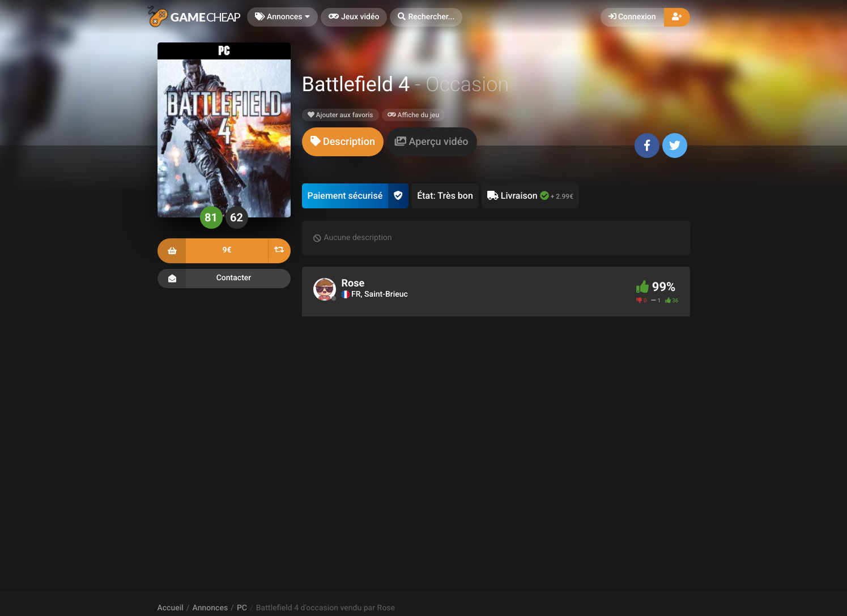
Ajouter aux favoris (340, 115)
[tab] (343, 142)
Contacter (224, 279)
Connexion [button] (632, 17)
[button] (426, 17)
